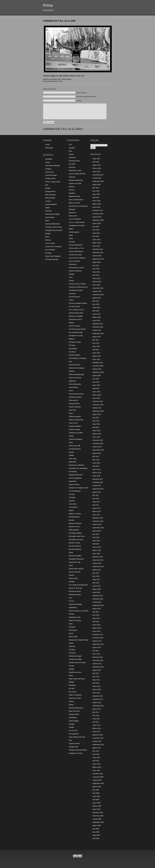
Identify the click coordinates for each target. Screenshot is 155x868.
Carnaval (72, 242)
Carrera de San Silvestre (77, 258)
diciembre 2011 (98, 696)
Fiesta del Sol (73, 400)
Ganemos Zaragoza (75, 439)
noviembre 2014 (98, 599)
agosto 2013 (97, 647)
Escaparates (73, 349)
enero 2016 (96, 554)
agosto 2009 (97, 787)
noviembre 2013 (98, 638)
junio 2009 (96, 793)
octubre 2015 (97, 563)
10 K (70, 145)
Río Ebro (72, 688)
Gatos (71, 442)
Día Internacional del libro (77, 329)
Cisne (71, 277)
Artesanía (72, 177)
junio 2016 (96, 537)
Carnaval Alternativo (76, 245)
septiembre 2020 (98, 372)
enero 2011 (96, 732)
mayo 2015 (96, 579)
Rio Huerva (73, 692)
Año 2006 (72, 164)
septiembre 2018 (98, 450)
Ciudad (71, 281)
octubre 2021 (97, 330)
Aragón (48, 208)
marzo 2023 (96, 278)
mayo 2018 (96, 463)
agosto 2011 (97, 709)
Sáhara (71, 705)
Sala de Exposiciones (76, 708)
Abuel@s (72, 148)
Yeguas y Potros (74, 743)
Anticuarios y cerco (75, 170)
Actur (71, 151)
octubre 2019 (97, 408)
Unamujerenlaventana (52, 224)
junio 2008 (96, 832)
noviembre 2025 (98, 175)
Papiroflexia (73, 608)
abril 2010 (96, 761)
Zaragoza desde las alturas (78, 750)
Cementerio (73, 264)
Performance (73, 630)
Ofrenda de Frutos (75, 595)
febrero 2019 (97, 434)
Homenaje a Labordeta (76, 465)
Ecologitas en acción (76, 336)
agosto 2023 (97, 262)
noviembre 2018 (98, 443)
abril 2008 (96, 838)
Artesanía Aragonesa (76, 180)
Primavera (72, 653)
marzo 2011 (96, 725)
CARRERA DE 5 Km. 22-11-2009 (59, 21)
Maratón (72, 520)
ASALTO (72, 190)
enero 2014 (96, 631)
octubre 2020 (97, 369)
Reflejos (72, 682)
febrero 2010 (97, 767)
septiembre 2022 (98, 295)
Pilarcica (48, 240)
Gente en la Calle (75, 446)
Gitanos (71, 452)
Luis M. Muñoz (50, 243)
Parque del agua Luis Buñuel (78, 611)
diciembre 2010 (98, 735)
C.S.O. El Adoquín (75, 219)
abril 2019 (96, 427)
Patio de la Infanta (75, 620)
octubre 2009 (97, 780)
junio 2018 (96, 460)
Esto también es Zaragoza (78, 358)
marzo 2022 (96, 314)
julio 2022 (96, 301)
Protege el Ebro (50, 178)
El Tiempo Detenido (52, 259)
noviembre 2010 (98, 738)
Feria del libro (73, 387)
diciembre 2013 (98, 634)
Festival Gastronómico (76, 394)
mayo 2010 (96, 758)
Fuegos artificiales (75, 426)
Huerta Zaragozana (75, 478)
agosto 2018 (97, 453)
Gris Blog (48, 253)
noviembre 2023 (98, 253)
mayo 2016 (96, 541)
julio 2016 (96, 534)
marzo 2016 (96, 547)
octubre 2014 (97, 602)
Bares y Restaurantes (76, 200)
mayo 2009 (96, 796)
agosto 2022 (97, 298)
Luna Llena (72, 504)
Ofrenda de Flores (75, 591)
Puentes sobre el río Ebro (77, 663)
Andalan (48, 234)
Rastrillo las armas (75, 672)
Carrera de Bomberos (76, 251)
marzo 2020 (96, 392)
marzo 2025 (96, 201)
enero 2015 (96, 592)
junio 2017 (96, 499)
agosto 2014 (97, 609)
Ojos (70, 598)
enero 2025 (96, 207)
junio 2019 (96, 421)
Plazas (71, 643)
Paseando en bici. (75, 617)
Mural (71, 565)
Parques (72, 614)
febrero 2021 (97, 356)
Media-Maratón (74, 530)
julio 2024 (96, 227)
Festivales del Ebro (75, 397)
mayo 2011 (96, 719)
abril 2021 (96, 350)
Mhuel (71, 552)
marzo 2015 (96, 586)
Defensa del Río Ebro (76, 313)
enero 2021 (96, 359)
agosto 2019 (97, 414)
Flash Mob (72, 410)
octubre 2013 (97, 641)
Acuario (71, 154)
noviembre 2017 (98, 482)
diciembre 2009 (98, 774)
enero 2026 (96, 172)
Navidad (72, 582)
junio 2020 (96, 382)
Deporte (71, 323)
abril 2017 (96, 505)
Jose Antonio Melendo (53, 166)
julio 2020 (96, 379)
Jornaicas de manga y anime (78, 488)
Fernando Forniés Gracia (53, 227)
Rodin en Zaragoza (75, 695)
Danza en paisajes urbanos (78, 303)
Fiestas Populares (75, 407)
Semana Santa (74, 714)
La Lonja (72, 494)
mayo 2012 (96, 680)
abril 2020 (96, 388)
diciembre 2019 (98, 401)
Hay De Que (49, 172)
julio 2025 (96, 188)
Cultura (71, 300)
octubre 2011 (97, 702)
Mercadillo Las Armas (76, 540)
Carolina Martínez (51, 204)
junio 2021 (96, 343)
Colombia (48, 211)
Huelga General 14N (76, 475)
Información (49, 148)
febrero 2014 (97, 628)
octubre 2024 (97, 217)
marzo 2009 (96, 803)
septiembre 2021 (98, 333)
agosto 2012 (97, 670)
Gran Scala (73, 459)
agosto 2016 (97, 531)
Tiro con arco (73, 731)
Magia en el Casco (75, 514)
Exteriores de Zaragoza (77, 368)
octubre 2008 (97, 819)
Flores (71, 413)
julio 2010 (96, 751)
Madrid (71, 510)
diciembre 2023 (98, 249)
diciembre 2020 (98, 363)
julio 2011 (96, 712)
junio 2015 (96, 576)
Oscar (47, 237)
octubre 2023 (97, 256)
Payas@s (72, 627)
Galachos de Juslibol (76, 433)
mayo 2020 (96, 385)
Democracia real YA (75, 319)
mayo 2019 (96, 424)
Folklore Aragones (75, 417)
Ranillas (71, 669)
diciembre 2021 (98, 324)
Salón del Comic (74, 711)
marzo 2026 (96, 165)
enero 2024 (96, 246)
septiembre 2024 (98, 220)
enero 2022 (96, 320)
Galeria (71, 436)
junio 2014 (96, 615)
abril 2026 (96, 162)
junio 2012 (96, 677)
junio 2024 (96, 230)
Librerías (72, 501)
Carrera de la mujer (75, 255)
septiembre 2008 (98, 822)
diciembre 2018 (98, 440)
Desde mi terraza (75, 326)
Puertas (71, 666)
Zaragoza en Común (76, 753)
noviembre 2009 (98, 777)
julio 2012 (96, 673)
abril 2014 (96, 622)
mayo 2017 (96, 502)
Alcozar (48, 162)
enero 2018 (96, 476)
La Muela (72, 497)
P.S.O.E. (72, 601)
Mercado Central (74, 543)
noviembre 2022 (98, 288)
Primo (48, 5)
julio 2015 (96, 573)
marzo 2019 (96, 431)
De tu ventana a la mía (76, 310)
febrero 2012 (97, 690)
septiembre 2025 (98, 181)
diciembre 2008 (98, 813)
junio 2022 (96, 304)
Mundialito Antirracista (76, 559)
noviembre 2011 (98, 699)
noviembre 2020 (98, 366)
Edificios (72, 339)
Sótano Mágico (74, 721)
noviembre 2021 (98, 327)
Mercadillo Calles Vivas (77, 536)
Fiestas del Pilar (74, 404)
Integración (72, 481)
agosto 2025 (97, 185)
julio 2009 (96, 790)
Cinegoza (48, 169)
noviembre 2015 (98, 560)
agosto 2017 (97, 492)
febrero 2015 (97, 589)
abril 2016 (96, 544)
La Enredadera (50, 250)
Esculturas (72, 352)
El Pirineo (72, 345)
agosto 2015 (97, 570)
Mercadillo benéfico (75, 533)
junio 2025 (96, 191)
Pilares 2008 (73, 637)
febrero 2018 (97, 473)
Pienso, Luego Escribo (53, 182)
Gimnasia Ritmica (75, 449)
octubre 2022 (97, 291)
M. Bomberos (73, 507)
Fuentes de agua (74, 429)
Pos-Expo (72, 650)
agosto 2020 (97, 376)
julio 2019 (96, 418)
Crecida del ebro (74, 297)
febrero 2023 (97, 282)
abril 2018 (96, 466)
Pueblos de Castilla (75, 659)
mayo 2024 (96, 233)
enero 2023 (96, 285)
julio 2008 (96, 829)
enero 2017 (96, 515)
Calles (71, 235)
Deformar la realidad (76, 316)
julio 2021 (96, 340)
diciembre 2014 (98, 596)
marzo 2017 (96, 508)
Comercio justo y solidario (77, 284)
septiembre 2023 (98, 259)
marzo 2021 (96, 353)
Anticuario (72, 167)
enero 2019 (96, 437)
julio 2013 (96, 651)
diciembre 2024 (98, 210)
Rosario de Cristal (75, 698)
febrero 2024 (97, 243)
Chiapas (72, 274)
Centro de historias (75, 271)
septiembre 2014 (98, 605)
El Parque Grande (75, 342)
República (72, 685)
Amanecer (72, 158)
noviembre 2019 (98, 405)
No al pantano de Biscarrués (78, 585)
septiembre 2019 (98, 411)
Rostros (71, 701)
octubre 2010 (97, 741)
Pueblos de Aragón (75, 656)
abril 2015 (96, 583)
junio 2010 (96, 754)
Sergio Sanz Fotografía (53, 256)
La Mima (48, 201)
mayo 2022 (96, 308)
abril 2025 (96, 197)
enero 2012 (96, 693)
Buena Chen (73, 216)
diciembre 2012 (98, 657)
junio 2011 (96, 715)
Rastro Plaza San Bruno (77, 679)
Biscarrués (72, 213)
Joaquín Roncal (74, 485)
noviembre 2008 (98, 816)
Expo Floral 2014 (74, 365)
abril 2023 (96, 275)
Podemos (72, 646)
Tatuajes (72, 724)
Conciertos (72, 294)
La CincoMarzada (75, 491)
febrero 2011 (97, 728)
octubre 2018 (97, 447)
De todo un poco (74, 306)
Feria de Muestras (75, 384)
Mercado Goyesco (75, 546)
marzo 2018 (96, 469)
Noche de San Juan (75, 588)
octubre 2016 (97, 524)
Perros (71, 633)
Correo (47, 145)
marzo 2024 (96, 240)
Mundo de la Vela (75, 562)
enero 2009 (96, 809)
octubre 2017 (97, 486)
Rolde (47, 221)
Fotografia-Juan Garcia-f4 (54, 230)
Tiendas (71, 727)
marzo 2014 (96, 625)
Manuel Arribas (50, 198)
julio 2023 (96, 265)
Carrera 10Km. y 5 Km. (76, 248)
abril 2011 (96, 722)
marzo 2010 (96, 764)
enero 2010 (96, 770)
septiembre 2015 (98, 567)
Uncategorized (74, 734)
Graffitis (71, 455)
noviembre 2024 (98, 214)
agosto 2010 (97, 748)
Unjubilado (49, 159)
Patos (71, 624)
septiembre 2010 (98, 745)
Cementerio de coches (76, 268)
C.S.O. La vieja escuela (77, 222)
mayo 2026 (96, 159)
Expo (71, 361)
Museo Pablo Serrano (76, 569)
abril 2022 (96, 311)
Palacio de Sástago (75, 604)
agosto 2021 (97, 337)
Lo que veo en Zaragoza (53, 246)
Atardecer (72, 193)
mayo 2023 (96, 272)
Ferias (71, 391)
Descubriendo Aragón (52, 214)
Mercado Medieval (75, 549)
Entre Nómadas (50, 195)
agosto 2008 (97, 825)
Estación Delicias (75, 355)
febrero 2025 (97, 204)
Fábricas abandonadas (76, 374)
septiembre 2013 (98, 644)
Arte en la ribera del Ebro (77, 174)
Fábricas (72, 371)
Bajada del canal (74, 196)
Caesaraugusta (74, 232)
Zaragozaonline (50, 191)
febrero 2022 (97, 317)
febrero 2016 (97, 550)
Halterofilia (72, 462)
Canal (71, 238)
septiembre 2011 (98, 706)
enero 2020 (96, 398)
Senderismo (73, 718)
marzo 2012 (96, 686)
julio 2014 (96, 612)
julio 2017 (96, 495)
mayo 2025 (96, 194)
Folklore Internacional (76, 420)
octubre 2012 (97, 664)
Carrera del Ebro (74, 261)
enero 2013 (96, 654)
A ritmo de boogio (51, 175)
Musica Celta (73, 578)
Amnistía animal (74, 161)
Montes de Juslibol (75, 556)
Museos (71, 575)
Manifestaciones (74, 517)
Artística (72, 187)
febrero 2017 (97, 511)
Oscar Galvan (50, 217)
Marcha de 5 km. (57, 81)
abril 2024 (96, 236)
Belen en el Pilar (74, 203)
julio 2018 (96, 456)
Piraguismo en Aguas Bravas (78, 640)
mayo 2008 (96, 835)
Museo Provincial (75, 572)
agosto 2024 (97, 223)
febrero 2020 (97, 395)
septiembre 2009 (98, 783)
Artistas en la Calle (75, 183)
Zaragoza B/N (73, 747)
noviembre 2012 (98, 660)
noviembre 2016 (98, 521)
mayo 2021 (96, 346)
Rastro (71, 675)
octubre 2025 (97, 178)
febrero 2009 (97, 806)
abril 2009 (96, 800)
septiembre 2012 (98, 667)
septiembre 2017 (98, 489)
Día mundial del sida (76, 332)
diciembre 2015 (98, 557)
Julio (47, 185)
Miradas (48, 188)
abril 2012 (96, 683)
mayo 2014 (96, 618)
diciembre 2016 (98, 518)
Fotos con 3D (73, 423)
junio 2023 (96, 269)
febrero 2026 (97, 168)
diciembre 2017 (98, 479)
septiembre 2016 (98, 528)
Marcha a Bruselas (75, 523)
